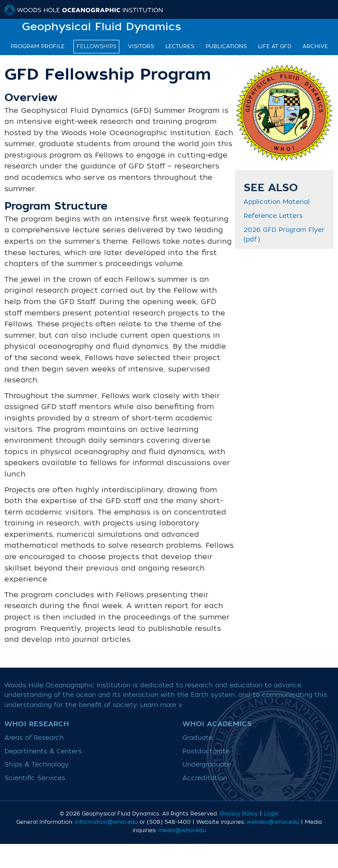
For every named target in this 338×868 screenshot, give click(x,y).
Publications (226, 46)
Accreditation (205, 778)
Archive (315, 46)
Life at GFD (275, 46)
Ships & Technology (37, 765)
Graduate (197, 738)
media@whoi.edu (182, 830)
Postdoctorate (206, 751)
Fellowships (96, 46)
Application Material (277, 202)
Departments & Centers (43, 751)
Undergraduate (207, 765)
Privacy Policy (239, 814)
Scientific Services (35, 778)
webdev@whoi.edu (273, 822)
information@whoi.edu (106, 822)
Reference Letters (273, 216)
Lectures (180, 46)
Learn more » (161, 705)
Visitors (141, 46)
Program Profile (38, 46)
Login (271, 814)
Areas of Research (34, 738)
